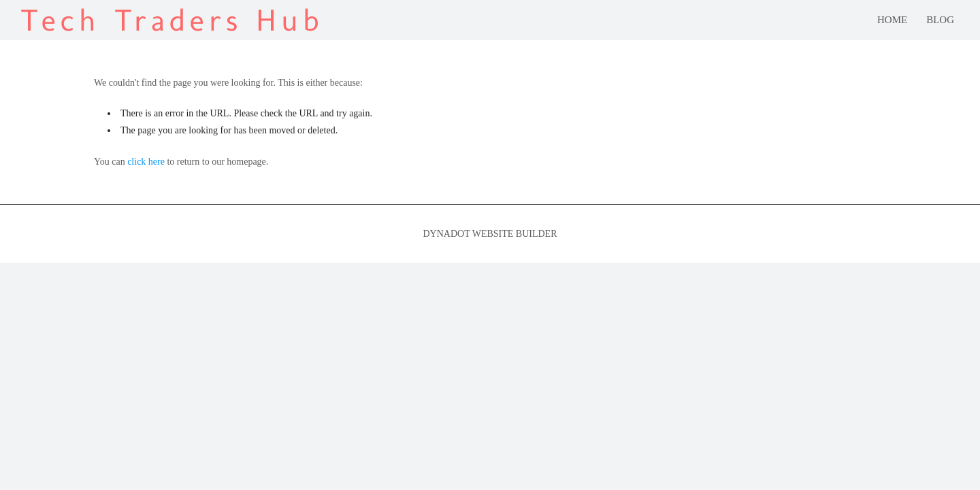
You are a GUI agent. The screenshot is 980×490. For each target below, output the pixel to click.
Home (892, 20)
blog (940, 20)
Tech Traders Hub (172, 20)
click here (146, 162)
